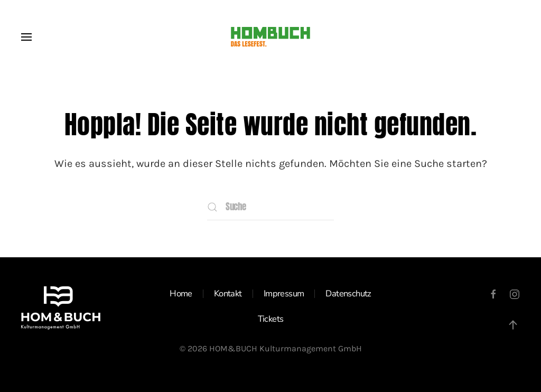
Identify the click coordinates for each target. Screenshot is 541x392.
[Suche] (270, 207)
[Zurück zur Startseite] (270, 37)
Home (181, 293)
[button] (26, 37)
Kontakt (228, 293)
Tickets (271, 319)
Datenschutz (348, 293)
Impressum (284, 293)
